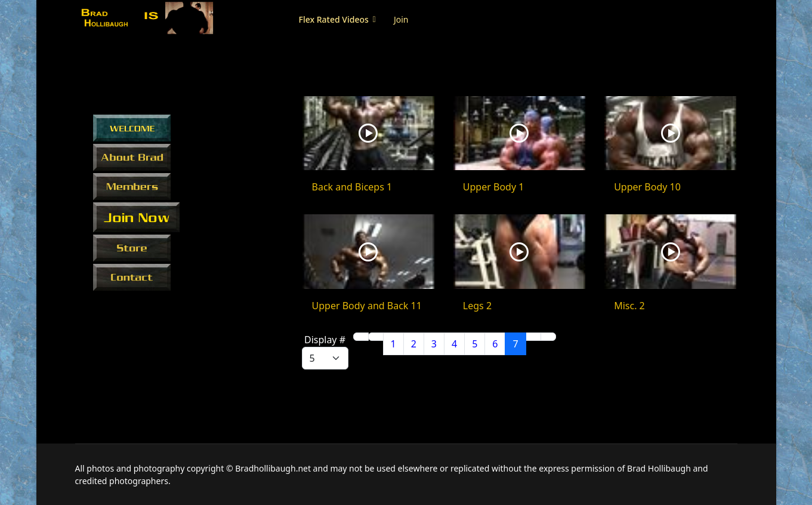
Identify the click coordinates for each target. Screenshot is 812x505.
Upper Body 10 (647, 187)
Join (401, 19)
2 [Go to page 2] (414, 344)
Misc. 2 (629, 306)
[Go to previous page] (376, 337)
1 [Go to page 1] (393, 344)
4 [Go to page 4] (454, 344)
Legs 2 (477, 306)
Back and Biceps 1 (352, 187)
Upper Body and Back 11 (367, 306)
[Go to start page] (361, 337)
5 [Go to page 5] (475, 344)
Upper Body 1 (494, 187)
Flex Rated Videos (334, 19)
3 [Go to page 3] (434, 344)
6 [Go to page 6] (495, 344)
